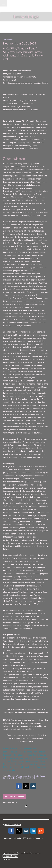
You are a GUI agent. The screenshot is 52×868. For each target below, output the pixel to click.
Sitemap (38, 853)
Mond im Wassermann (17, 776)
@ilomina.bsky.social (12, 825)
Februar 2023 (29, 778)
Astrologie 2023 (15, 778)
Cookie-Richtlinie (27, 853)
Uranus (30, 776)
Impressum (6, 853)
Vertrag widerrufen (10, 856)
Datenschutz (16, 853)
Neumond (9, 39)
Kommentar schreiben (14, 796)
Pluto (37, 776)
